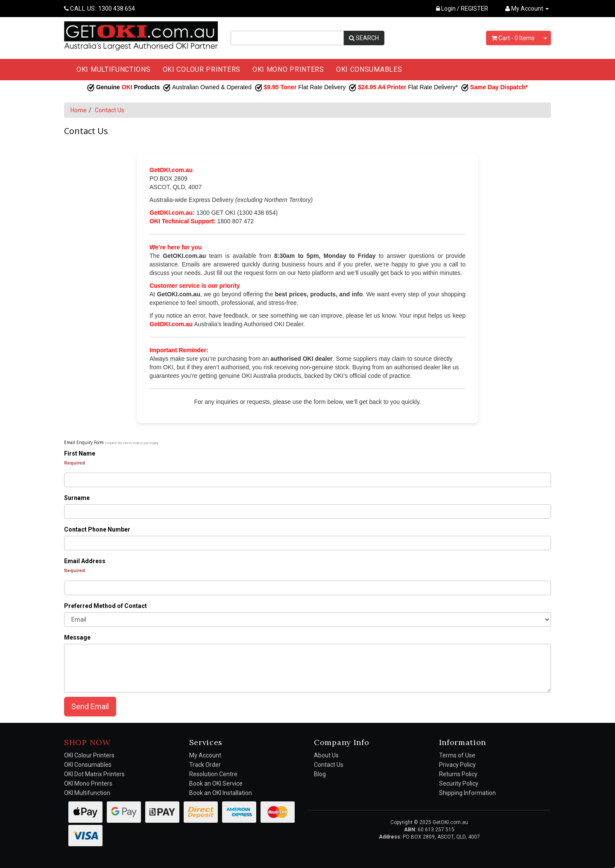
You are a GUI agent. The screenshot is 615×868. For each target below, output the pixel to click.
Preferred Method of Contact (105, 606)
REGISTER (474, 9)
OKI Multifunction (87, 793)
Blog (320, 774)
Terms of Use (457, 755)
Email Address (85, 561)
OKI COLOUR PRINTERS (202, 69)
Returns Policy (458, 774)
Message (77, 637)
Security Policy (459, 783)
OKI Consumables (88, 765)
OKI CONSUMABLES (369, 69)
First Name (80, 453)
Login (446, 9)
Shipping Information (467, 793)
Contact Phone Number (97, 529)
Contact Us (110, 110)
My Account (205, 755)
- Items (513, 38)
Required (75, 463)
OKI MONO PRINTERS (288, 69)
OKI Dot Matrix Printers (94, 774)
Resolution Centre (213, 774)
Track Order (205, 765)
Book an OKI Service (216, 783)
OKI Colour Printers (89, 755)
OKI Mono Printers (88, 783)
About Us (326, 755)
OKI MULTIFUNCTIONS (114, 69)
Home (79, 110)
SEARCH (364, 38)
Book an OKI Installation (221, 793)
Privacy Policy (457, 765)
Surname (77, 498)
